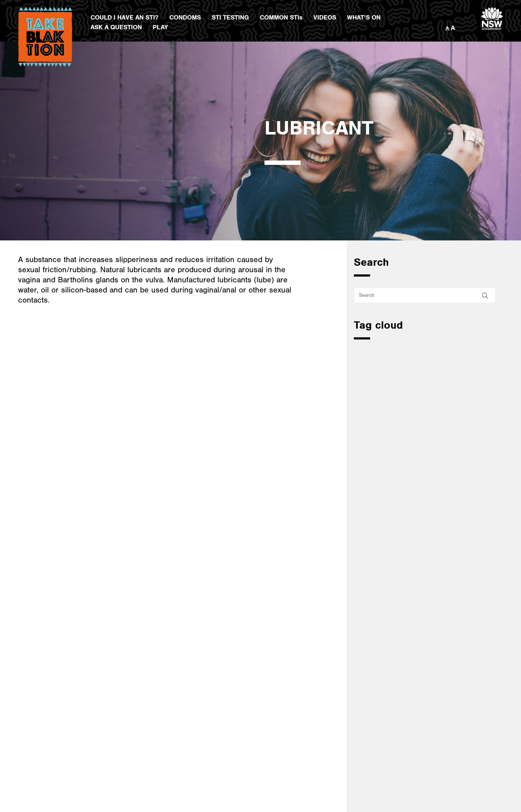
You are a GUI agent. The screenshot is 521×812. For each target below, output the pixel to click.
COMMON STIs (281, 18)
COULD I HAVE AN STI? (124, 18)
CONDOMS (185, 18)
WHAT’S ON (364, 18)
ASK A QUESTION (116, 27)
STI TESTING (230, 18)
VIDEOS (325, 18)
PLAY (160, 27)
